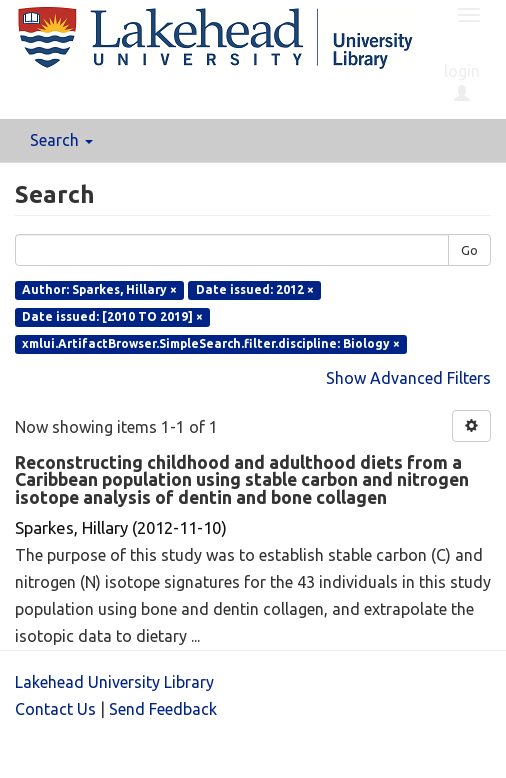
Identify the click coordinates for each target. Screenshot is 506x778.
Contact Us (55, 709)
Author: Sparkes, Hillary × (99, 289)
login (462, 82)
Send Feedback (163, 709)
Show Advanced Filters (408, 378)
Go (469, 250)
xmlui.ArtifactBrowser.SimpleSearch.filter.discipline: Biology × (211, 343)
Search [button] (61, 140)
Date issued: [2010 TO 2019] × (112, 316)
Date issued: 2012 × (255, 289)
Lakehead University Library (114, 682)
